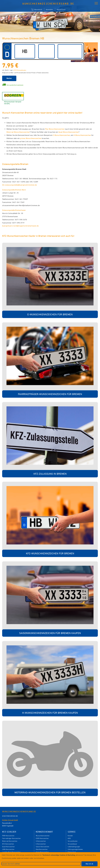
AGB (69, 838)
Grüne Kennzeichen (42, 852)
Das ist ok (89, 864)
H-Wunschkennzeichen (82, 135)
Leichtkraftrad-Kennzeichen (11, 852)
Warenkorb (37, 10)
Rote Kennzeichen (42, 849)
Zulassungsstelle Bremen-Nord (14, 190)
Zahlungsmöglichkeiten (75, 849)
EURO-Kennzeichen (42, 838)
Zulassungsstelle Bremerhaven (14, 210)
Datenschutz (72, 852)
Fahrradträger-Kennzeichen (11, 838)
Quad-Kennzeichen (8, 847)
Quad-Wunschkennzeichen (69, 132)
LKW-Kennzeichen (8, 849)
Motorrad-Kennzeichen (10, 841)
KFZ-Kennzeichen (8, 844)
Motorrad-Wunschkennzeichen (18, 132)
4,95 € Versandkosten (20, 70)
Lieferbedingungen (74, 847)
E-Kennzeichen (41, 844)
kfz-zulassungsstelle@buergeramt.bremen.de (19, 185)
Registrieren (61, 9)
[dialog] (50, 860)
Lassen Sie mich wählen (11, 864)
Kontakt (70, 836)
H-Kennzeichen (41, 841)
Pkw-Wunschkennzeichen (55, 129)
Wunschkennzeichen (43, 836)
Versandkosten (73, 841)
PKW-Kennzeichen (8, 836)
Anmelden (49, 9)
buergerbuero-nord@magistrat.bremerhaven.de (20, 226)
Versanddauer (72, 844)
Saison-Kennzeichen (42, 847)
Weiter (9, 78)
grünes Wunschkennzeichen (31, 138)
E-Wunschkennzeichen (61, 135)
